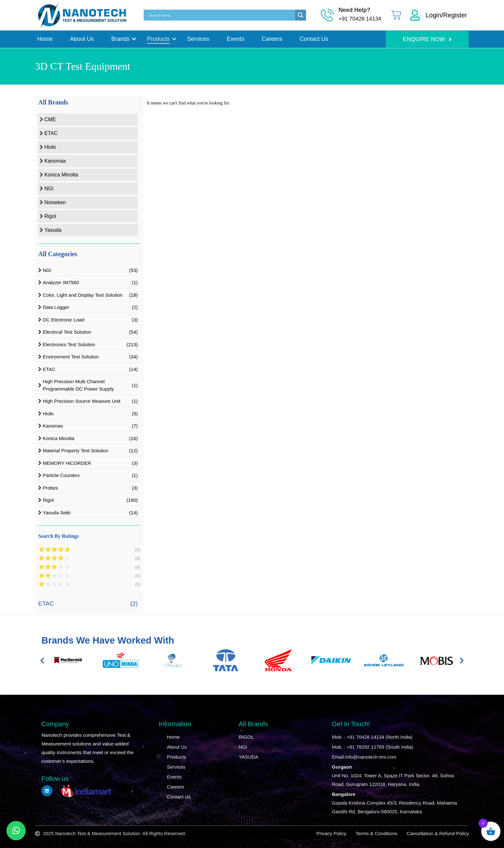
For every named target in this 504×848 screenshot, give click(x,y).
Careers (272, 39)
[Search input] (221, 15)
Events (235, 39)
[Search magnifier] (301, 15)
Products (159, 39)
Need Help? (354, 10)
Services (198, 39)
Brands (122, 39)
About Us (82, 39)
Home (45, 39)
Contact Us (314, 39)
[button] (42, 660)
